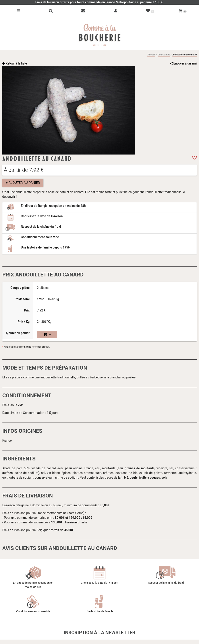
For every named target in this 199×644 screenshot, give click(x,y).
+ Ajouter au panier (23, 183)
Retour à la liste (15, 63)
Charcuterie (164, 55)
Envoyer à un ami (183, 63)
